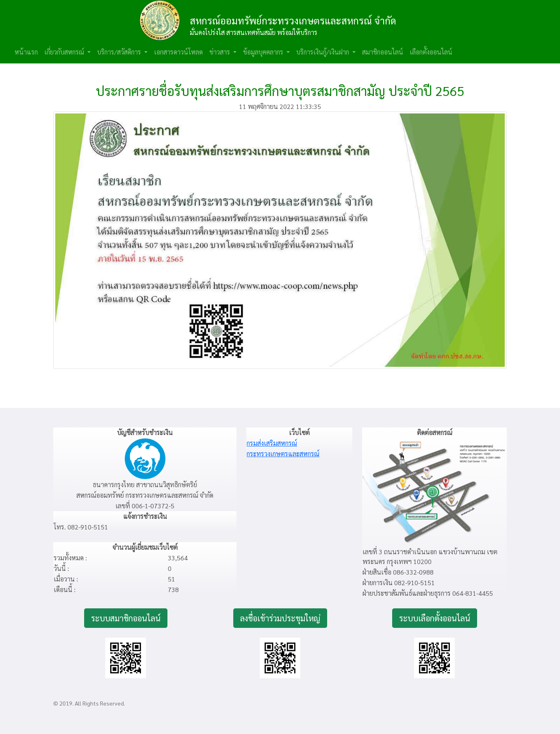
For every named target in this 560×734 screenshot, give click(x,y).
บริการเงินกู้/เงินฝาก (323, 52)
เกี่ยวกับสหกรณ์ (65, 52)
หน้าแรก (26, 52)
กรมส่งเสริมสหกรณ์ (272, 443)
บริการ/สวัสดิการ (120, 52)
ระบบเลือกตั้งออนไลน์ (435, 618)
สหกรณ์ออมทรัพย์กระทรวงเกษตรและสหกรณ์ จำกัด (293, 20)
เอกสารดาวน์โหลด (178, 52)
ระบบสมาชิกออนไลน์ (126, 618)
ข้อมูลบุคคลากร (264, 52)
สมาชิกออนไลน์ (383, 52)
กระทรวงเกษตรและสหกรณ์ (283, 454)
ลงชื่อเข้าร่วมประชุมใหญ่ (280, 618)
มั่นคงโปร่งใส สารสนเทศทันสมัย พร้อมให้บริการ (254, 32)
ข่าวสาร (220, 52)
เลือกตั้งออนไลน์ (431, 52)
